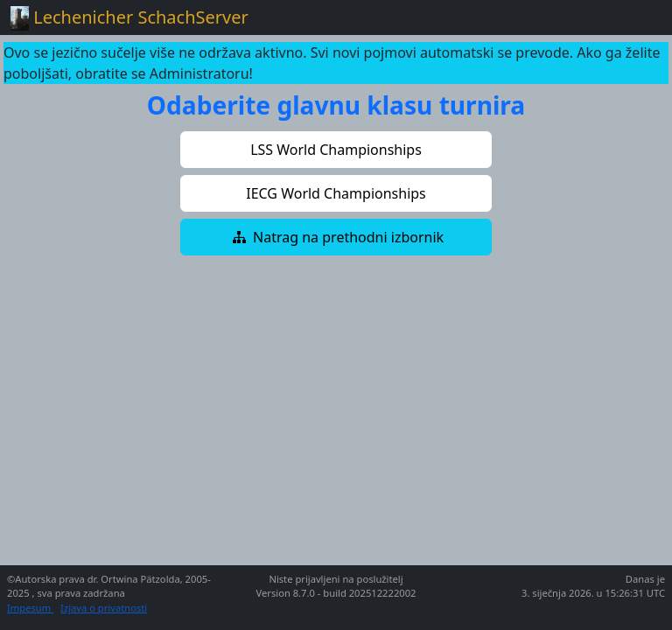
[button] (336, 150)
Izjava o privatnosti (104, 608)
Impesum (30, 608)
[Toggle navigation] (637, 17)
